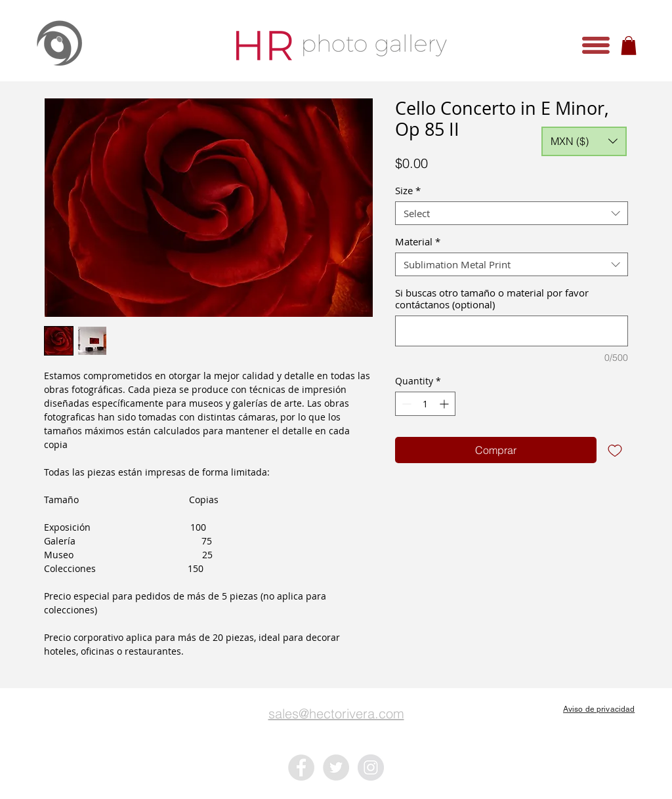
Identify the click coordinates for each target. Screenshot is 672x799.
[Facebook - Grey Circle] (301, 768)
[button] (596, 45)
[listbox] (584, 141)
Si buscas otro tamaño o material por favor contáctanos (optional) (492, 298)
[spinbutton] (425, 404)
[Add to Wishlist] (615, 450)
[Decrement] (405, 404)
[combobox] (512, 213)
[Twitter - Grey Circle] (336, 768)
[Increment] (445, 404)
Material (418, 241)
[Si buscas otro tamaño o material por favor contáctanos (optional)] (512, 331)
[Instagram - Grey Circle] (371, 768)
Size (408, 190)
